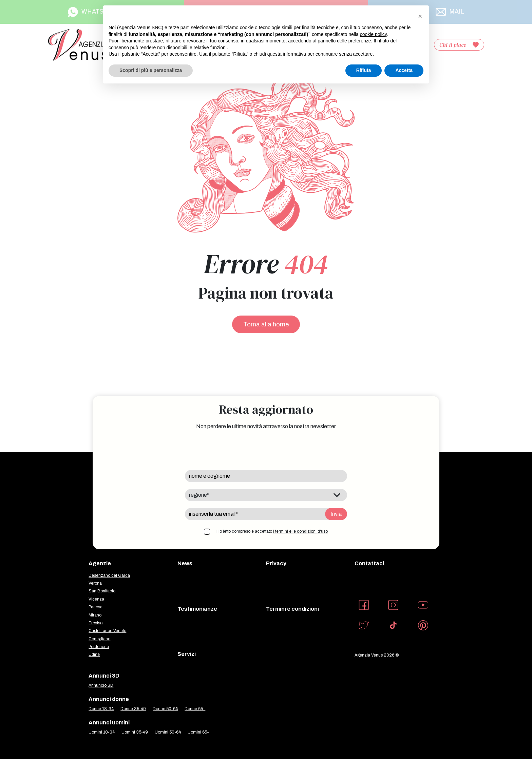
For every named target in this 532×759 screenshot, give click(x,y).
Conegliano (99, 639)
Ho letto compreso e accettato (272, 531)
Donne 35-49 (133, 709)
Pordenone (99, 647)
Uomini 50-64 (168, 732)
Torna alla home (266, 324)
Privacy (276, 563)
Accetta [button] (404, 70)
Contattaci (369, 563)
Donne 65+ (195, 709)
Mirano (95, 615)
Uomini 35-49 (135, 732)
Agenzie (100, 563)
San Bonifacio (102, 591)
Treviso (96, 623)
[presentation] (236, 450)
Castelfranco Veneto (107, 631)
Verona (95, 583)
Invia (336, 514)
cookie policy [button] (373, 34)
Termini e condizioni (292, 609)
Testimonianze (197, 609)
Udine (94, 654)
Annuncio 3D (101, 685)
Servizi (187, 654)
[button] (420, 16)
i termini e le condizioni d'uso (300, 531)
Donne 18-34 (101, 709)
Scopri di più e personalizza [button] (151, 70)
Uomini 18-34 (102, 732)
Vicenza (96, 599)
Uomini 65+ (198, 732)
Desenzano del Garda (109, 575)
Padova (96, 607)
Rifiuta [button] (364, 70)
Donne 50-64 (165, 709)
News (185, 563)
